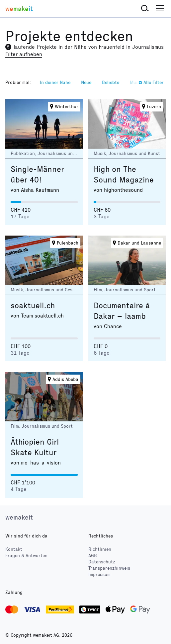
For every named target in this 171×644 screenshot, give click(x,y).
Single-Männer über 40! (37, 175)
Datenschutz (102, 562)
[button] (145, 9)
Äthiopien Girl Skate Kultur (35, 447)
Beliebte (111, 82)
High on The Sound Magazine (124, 175)
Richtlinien (100, 549)
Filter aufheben (24, 54)
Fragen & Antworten (26, 556)
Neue (86, 82)
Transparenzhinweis (109, 568)
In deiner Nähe (55, 82)
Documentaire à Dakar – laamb (122, 311)
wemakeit (19, 517)
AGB (93, 556)
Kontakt (14, 549)
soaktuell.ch (33, 306)
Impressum (99, 574)
